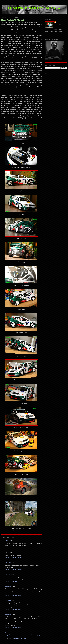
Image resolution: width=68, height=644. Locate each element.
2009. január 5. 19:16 (14, 628)
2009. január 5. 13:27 (14, 596)
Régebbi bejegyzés (36, 635)
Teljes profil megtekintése (54, 34)
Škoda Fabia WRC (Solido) (12, 20)
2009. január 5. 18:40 (14, 610)
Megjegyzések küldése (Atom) (17, 638)
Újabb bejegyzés (6, 635)
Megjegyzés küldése (7, 632)
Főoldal (21, 635)
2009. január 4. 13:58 (14, 548)
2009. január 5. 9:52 (13, 582)
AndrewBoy (9, 562)
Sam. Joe (8, 541)
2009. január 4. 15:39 (14, 558)
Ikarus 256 (9, 574)
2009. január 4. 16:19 (14, 570)
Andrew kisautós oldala (34, 8)
